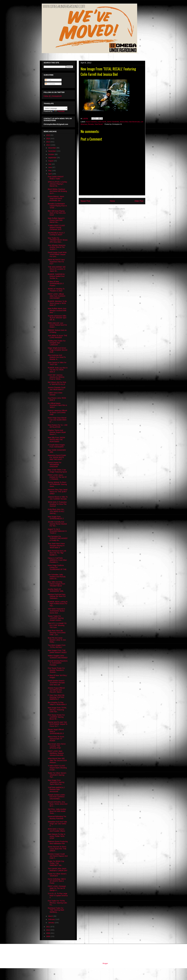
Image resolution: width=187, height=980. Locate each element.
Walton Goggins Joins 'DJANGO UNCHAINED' (58, 657)
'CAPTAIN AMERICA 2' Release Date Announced (56, 790)
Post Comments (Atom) (117, 209)
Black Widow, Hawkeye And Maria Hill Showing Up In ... (57, 191)
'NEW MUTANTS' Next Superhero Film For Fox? (56, 262)
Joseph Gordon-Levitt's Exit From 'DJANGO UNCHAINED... (56, 797)
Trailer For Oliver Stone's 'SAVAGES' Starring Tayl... (57, 775)
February (52, 919)
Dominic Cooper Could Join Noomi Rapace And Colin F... (58, 856)
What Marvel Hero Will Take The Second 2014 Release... (57, 760)
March (51, 916)
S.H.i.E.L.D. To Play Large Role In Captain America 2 (58, 896)
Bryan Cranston (91, 122)
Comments (50, 84)
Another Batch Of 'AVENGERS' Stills (56, 590)
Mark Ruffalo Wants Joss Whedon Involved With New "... (57, 311)
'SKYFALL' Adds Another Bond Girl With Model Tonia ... (57, 811)
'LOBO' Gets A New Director (55, 394)
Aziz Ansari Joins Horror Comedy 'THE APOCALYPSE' (57, 746)
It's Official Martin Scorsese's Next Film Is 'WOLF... (57, 405)
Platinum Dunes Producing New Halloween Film (58, 842)
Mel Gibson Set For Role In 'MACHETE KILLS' (57, 383)
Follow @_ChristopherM (53, 96)
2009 (48, 933)
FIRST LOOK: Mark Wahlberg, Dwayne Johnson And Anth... (56, 753)
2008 (48, 936)
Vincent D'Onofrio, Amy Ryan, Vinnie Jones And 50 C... (58, 804)
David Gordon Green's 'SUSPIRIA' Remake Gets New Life (56, 683)
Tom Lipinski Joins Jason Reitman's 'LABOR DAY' (58, 870)
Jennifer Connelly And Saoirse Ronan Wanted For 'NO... (57, 524)
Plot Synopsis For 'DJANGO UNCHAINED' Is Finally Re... (58, 538)
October (51, 154)
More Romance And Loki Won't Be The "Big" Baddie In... (57, 553)
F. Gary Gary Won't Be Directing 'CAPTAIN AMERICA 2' (56, 697)
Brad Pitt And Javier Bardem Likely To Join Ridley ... (57, 640)
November (52, 151)
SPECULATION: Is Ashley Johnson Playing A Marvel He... (57, 184)
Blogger (105, 963)
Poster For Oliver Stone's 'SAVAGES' (57, 875)
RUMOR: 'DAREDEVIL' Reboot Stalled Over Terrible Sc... (56, 276)
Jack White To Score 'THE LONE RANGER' (57, 337)
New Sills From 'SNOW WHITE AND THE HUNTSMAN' (56, 440)
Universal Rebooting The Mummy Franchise (57, 817)
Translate (59, 111)
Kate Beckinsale (134, 122)
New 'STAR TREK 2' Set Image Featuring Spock (57, 471)
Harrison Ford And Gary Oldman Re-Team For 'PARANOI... (57, 596)
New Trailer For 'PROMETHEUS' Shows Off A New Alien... (58, 240)
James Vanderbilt (113, 122)
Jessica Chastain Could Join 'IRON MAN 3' (57, 389)
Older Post (139, 201)
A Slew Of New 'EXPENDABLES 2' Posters (56, 284)
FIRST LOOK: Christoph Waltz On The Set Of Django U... (57, 888)
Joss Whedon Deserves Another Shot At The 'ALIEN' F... (57, 247)
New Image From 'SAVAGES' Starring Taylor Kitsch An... (56, 782)
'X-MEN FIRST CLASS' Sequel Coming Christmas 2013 (56, 228)
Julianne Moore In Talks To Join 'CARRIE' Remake (58, 498)
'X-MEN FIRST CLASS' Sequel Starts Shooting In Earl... (57, 768)
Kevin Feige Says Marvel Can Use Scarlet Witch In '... (57, 420)
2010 (48, 930)
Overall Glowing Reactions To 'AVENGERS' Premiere (58, 663)
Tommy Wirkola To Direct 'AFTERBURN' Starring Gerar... (57, 484)
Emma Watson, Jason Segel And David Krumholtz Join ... (56, 198)
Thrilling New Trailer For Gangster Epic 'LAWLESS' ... (57, 343)
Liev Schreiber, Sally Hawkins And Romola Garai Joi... (57, 577)
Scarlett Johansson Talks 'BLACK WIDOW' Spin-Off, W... (57, 318)
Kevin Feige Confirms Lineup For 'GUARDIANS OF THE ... (57, 568)
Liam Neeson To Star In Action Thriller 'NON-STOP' (57, 836)
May (50, 171)
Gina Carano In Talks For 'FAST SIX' (57, 363)
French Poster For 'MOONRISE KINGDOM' (55, 465)
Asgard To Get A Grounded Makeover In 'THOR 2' (57, 531)
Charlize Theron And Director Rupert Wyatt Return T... (57, 432)
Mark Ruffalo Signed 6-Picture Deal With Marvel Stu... (56, 220)
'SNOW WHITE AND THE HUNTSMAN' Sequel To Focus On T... (58, 724)
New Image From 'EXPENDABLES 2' (56, 518)
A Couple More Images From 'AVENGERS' (56, 446)
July (50, 164)
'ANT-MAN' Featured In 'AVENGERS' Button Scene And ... (56, 611)
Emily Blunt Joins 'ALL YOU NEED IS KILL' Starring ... (56, 511)
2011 (48, 927)
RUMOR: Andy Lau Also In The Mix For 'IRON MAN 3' (58, 370)
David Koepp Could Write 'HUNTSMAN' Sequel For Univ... (57, 254)
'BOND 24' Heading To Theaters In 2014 (56, 290)
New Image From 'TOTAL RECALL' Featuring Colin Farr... (57, 710)
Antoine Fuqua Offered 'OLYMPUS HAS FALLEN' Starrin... (56, 690)
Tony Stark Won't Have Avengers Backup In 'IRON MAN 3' (56, 546)
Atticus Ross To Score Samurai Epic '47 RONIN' (56, 739)
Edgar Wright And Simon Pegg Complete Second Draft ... (58, 350)
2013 (48, 142)
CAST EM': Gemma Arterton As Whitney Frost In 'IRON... (56, 377)
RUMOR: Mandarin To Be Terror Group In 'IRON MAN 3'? (57, 303)
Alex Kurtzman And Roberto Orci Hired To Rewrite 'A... (57, 357)
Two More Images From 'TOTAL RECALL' (57, 646)
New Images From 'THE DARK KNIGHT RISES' (57, 651)
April (50, 174)
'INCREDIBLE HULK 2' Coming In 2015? (56, 234)
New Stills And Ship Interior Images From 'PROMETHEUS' (56, 584)
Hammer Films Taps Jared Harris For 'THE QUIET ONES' (58, 492)
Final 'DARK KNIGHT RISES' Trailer (56, 178)
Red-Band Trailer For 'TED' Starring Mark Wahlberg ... (56, 910)
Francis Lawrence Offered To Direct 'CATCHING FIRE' (57, 413)
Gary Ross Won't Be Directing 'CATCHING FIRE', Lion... (57, 633)
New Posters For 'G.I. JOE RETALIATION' (58, 426)
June (50, 167)
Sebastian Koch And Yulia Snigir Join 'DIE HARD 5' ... (57, 824)
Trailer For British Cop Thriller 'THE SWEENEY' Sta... (56, 863)
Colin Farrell (102, 122)
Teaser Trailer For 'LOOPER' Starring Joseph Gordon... (56, 618)
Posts (48, 80)
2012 (48, 145)
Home (112, 201)
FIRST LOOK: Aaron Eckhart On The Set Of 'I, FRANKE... (57, 477)
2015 (48, 135)
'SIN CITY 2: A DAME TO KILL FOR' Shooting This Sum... (57, 625)
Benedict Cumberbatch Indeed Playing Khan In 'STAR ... (57, 206)
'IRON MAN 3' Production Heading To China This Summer (57, 504)
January (51, 923)
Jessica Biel (124, 122)
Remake (91, 124)
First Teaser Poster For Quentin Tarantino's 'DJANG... (56, 670)
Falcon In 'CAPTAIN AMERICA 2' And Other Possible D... (57, 560)
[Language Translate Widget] (56, 108)
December (52, 148)
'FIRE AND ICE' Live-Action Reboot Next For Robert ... (57, 325)
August (51, 161)
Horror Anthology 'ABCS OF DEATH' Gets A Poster (57, 881)
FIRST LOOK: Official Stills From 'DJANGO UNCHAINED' (57, 296)
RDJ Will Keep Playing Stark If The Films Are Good (57, 213)
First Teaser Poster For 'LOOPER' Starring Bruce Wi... (56, 717)
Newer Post (85, 201)
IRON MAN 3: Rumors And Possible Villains (56, 830)
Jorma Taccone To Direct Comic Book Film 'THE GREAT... (57, 849)
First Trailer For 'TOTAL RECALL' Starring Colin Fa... (57, 903)
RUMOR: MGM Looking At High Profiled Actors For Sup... (58, 604)
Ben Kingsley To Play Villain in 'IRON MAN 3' (57, 703)
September (52, 158)
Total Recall (99, 124)
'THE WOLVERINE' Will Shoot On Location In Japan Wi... (57, 269)
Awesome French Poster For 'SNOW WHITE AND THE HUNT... (57, 457)
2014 (48, 139)
